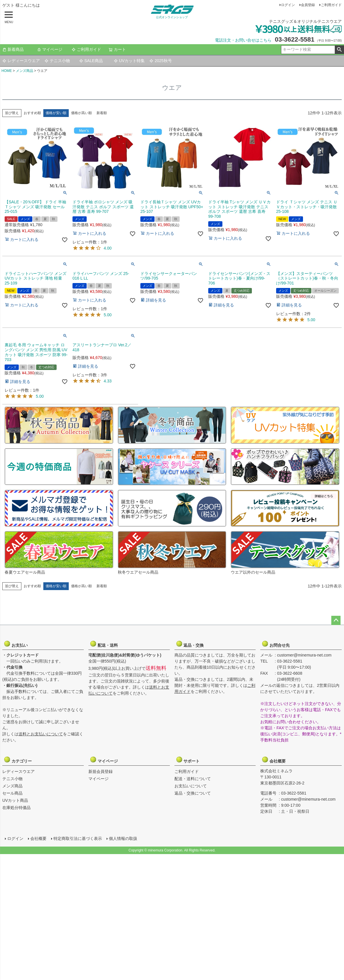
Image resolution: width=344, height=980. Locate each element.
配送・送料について (193, 779)
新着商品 (13, 49)
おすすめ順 (32, 113)
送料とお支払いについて (41, 734)
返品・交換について (193, 793)
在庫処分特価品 (16, 808)
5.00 (108, 315)
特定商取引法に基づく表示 (77, 838)
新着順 (102, 113)
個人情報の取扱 (123, 838)
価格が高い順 (81, 113)
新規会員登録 (101, 771)
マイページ (50, 49)
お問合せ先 (276, 644)
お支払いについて (191, 786)
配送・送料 (104, 644)
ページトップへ (336, 620)
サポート (190, 760)
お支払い (18, 644)
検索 (339, 50)
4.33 (108, 381)
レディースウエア (21, 61)
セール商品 (12, 793)
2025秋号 (160, 61)
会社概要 (276, 760)
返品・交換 (190, 644)
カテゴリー (18, 760)
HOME (7, 71)
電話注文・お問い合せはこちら (243, 40)
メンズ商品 (25, 71)
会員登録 (308, 5)
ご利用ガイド (331, 5)
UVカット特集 (129, 61)
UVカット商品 (15, 800)
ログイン (288, 5)
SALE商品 (91, 61)
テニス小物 (57, 61)
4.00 (108, 248)
